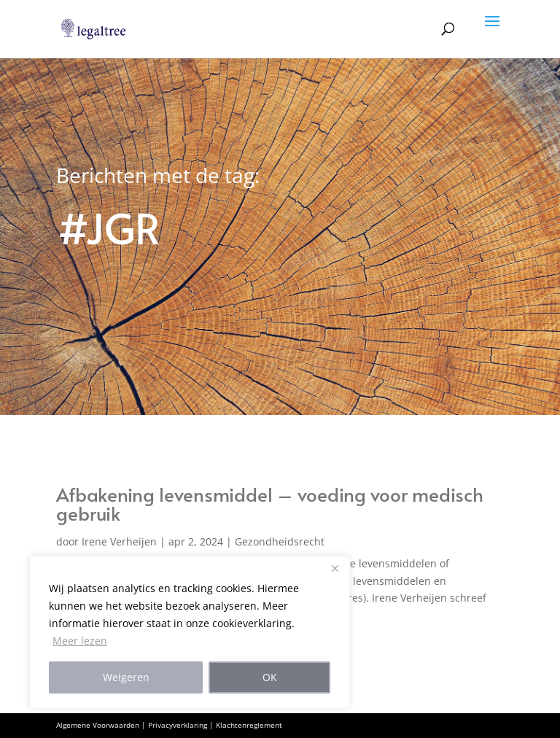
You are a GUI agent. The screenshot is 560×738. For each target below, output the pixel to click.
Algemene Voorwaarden (98, 725)
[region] (190, 632)
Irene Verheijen (119, 541)
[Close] (335, 568)
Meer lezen (80, 641)
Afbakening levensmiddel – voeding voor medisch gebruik (270, 503)
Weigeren (126, 677)
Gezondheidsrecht (280, 541)
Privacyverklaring (178, 725)
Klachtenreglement (249, 725)
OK (270, 677)
